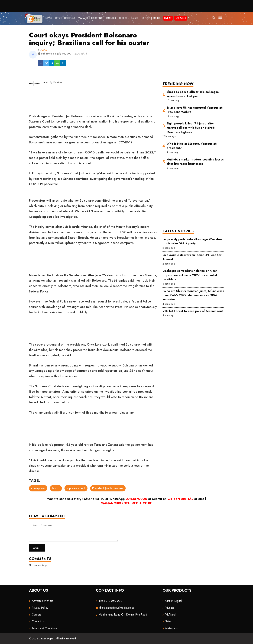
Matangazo (172, 628)
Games (134, 18)
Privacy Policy (40, 608)
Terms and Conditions (45, 628)
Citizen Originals (65, 18)
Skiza (168, 621)
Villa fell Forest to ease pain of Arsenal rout (193, 311)
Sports (123, 18)
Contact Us (38, 621)
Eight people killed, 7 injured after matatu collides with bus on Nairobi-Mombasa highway (192, 128)
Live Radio (181, 18)
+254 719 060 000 (111, 601)
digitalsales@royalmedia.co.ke (117, 608)
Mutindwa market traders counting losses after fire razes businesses (195, 162)
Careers (37, 615)
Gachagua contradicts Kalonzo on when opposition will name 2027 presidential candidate (190, 275)
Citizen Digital (180, 499)
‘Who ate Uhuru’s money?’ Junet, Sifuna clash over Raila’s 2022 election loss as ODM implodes (193, 295)
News (49, 18)
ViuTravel (171, 615)
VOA (44, 50)
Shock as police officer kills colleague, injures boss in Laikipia (193, 94)
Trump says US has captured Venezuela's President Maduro (195, 110)
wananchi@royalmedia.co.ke (127, 503)
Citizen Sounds (151, 18)
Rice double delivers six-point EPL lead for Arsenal (192, 257)
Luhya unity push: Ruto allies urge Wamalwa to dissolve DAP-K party (192, 241)
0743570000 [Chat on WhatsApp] (136, 499)
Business (111, 18)
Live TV (168, 18)
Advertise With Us (42, 601)
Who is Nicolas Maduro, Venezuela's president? (192, 146)
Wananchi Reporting (90, 18)
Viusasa (170, 608)
